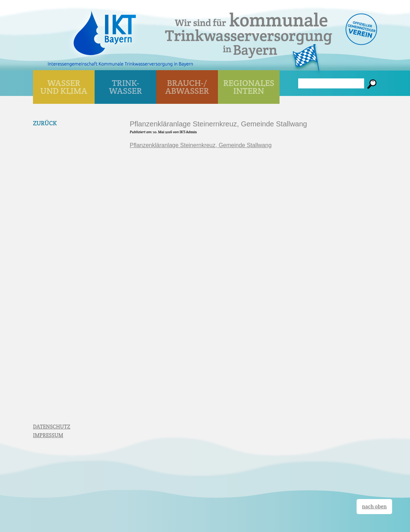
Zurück (45, 123)
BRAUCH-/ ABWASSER (187, 87)
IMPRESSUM (48, 435)
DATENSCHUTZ (52, 427)
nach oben (374, 506)
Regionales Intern (249, 87)
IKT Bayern (105, 29)
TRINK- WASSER (125, 87)
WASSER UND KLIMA (64, 87)
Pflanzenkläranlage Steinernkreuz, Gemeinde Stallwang (201, 145)
